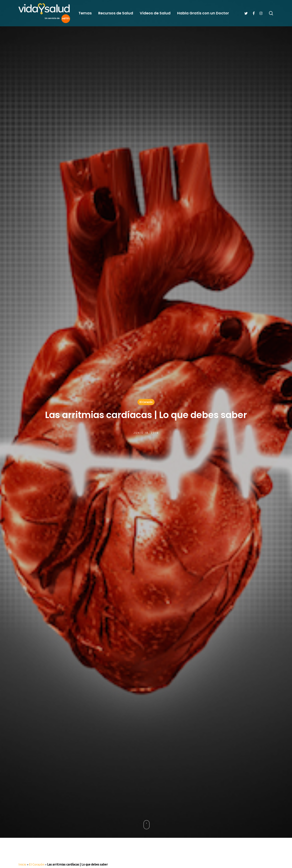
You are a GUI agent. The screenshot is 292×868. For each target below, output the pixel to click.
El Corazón (146, 402)
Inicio (22, 864)
